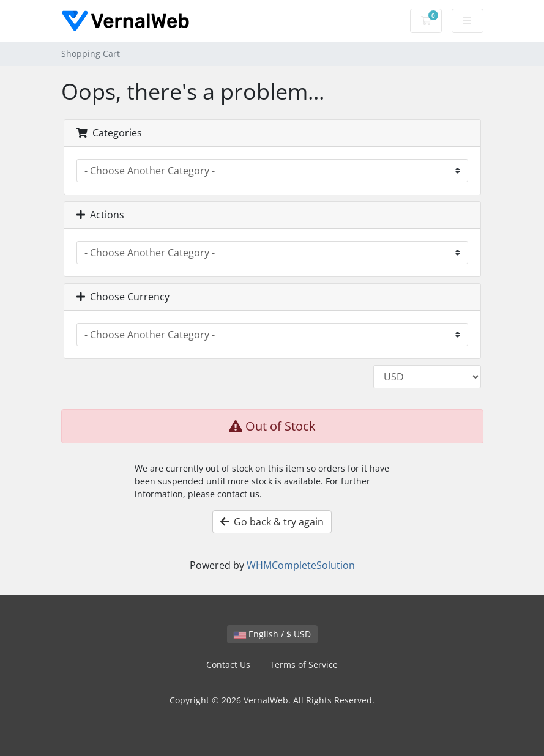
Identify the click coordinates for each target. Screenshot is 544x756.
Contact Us (228, 665)
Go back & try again (272, 522)
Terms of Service (304, 665)
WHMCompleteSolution (301, 565)
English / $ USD (272, 634)
